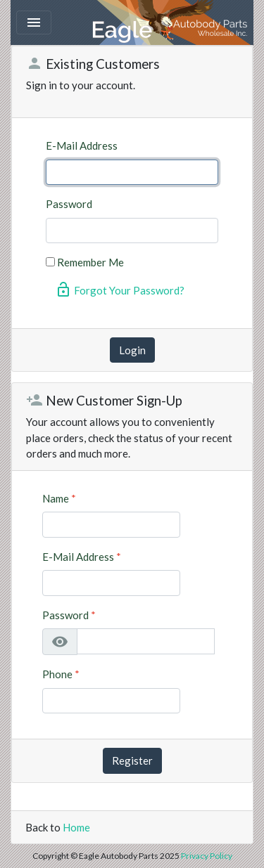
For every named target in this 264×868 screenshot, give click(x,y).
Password (69, 204)
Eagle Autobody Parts (171, 22)
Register (132, 760)
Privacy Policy (207, 856)
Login (132, 350)
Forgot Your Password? (120, 290)
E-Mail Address (82, 145)
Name (59, 498)
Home (76, 827)
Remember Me (90, 262)
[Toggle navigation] (34, 22)
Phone (61, 674)
